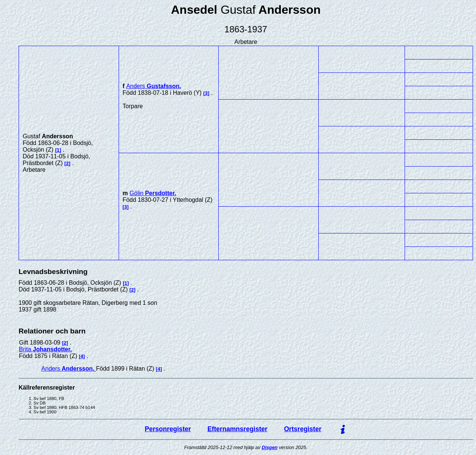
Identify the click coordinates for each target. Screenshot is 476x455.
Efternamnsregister (237, 429)
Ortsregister (303, 429)
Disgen (270, 447)
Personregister (168, 429)
